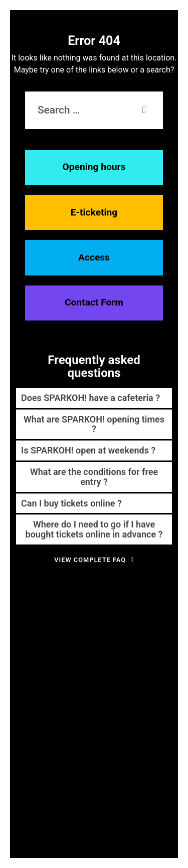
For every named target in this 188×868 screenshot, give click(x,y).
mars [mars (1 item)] (165, 671)
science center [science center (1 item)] (63, 706)
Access (94, 257)
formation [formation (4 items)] (73, 669)
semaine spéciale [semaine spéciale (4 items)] (127, 704)
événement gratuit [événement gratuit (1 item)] (140, 753)
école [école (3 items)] (100, 735)
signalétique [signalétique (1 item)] (42, 722)
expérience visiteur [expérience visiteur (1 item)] (73, 653)
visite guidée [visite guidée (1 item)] (147, 722)
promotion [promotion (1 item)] (71, 689)
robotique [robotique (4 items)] (149, 687)
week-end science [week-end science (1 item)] (64, 737)
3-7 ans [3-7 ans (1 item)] (29, 607)
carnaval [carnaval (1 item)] (123, 621)
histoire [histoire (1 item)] (110, 671)
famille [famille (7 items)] (119, 649)
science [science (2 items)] (30, 705)
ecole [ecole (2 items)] (165, 633)
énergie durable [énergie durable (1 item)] (154, 737)
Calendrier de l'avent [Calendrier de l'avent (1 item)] (86, 621)
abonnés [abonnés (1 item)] (50, 607)
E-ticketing (94, 212)
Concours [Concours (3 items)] (156, 619)
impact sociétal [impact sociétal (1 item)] (139, 671)
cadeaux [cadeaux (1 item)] (51, 621)
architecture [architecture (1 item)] (25, 621)
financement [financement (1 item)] (158, 653)
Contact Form (94, 302)
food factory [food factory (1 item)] (32, 671)
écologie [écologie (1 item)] (123, 737)
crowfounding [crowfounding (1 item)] (50, 634)
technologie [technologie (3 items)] (104, 720)
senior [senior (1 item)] (17, 722)
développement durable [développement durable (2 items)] (111, 633)
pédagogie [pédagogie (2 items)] (104, 688)
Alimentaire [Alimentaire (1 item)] (92, 607)
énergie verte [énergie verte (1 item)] (42, 753)
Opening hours (94, 167)
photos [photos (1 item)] (48, 689)
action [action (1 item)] (69, 607)
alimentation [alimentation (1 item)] (123, 607)
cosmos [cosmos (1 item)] (23, 634)
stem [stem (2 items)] (67, 721)
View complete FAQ (94, 560)
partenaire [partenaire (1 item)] (26, 689)
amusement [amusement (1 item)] (154, 607)
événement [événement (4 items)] (88, 751)
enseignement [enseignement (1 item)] (32, 653)
